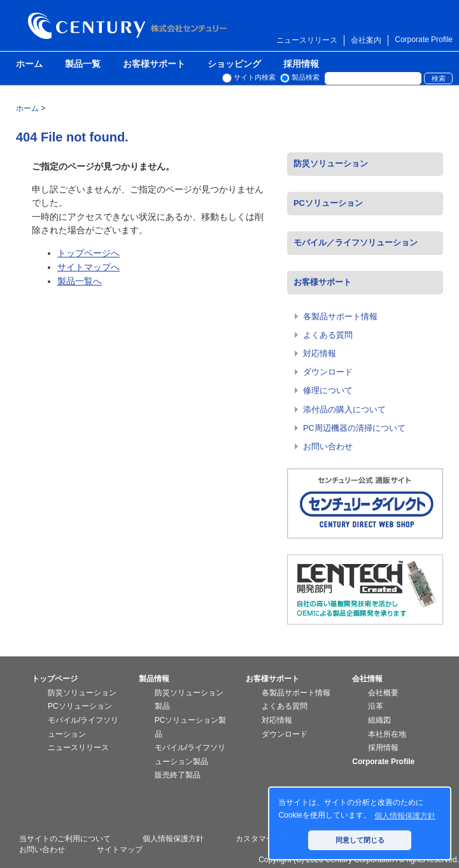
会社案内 (366, 40)
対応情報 (320, 353)
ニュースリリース (307, 40)
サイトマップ (120, 850)
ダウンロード (328, 372)
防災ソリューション (331, 163)
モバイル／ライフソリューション (356, 242)
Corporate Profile (424, 40)
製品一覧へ (80, 281)
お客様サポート (154, 64)
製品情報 (154, 679)
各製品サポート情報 (340, 316)
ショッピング (234, 64)
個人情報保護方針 (173, 839)
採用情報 (301, 64)
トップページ (55, 679)
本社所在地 (387, 734)
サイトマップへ (88, 267)
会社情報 (367, 679)
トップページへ (88, 253)
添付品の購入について (344, 409)
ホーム (29, 64)
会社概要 (383, 693)
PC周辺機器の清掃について (354, 428)
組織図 (379, 720)
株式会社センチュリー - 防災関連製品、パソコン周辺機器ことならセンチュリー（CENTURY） (130, 26)
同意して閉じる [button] (360, 840)
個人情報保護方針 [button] (405, 816)
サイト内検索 (255, 77)
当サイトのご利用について (65, 839)
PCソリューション (328, 203)
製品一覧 (83, 64)
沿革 (376, 706)
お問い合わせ (328, 446)
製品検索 (306, 77)
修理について (328, 390)
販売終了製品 (178, 775)
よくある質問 (328, 335)
